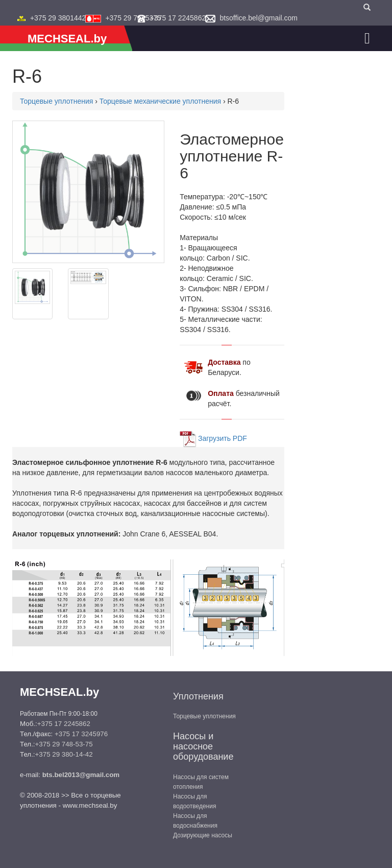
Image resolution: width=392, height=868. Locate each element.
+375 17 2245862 (178, 18)
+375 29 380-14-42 (64, 754)
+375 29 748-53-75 (64, 744)
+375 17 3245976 (81, 734)
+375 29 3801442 (58, 18)
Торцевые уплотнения (56, 101)
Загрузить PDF (223, 438)
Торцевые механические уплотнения (160, 101)
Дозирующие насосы (203, 835)
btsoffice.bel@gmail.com (258, 18)
